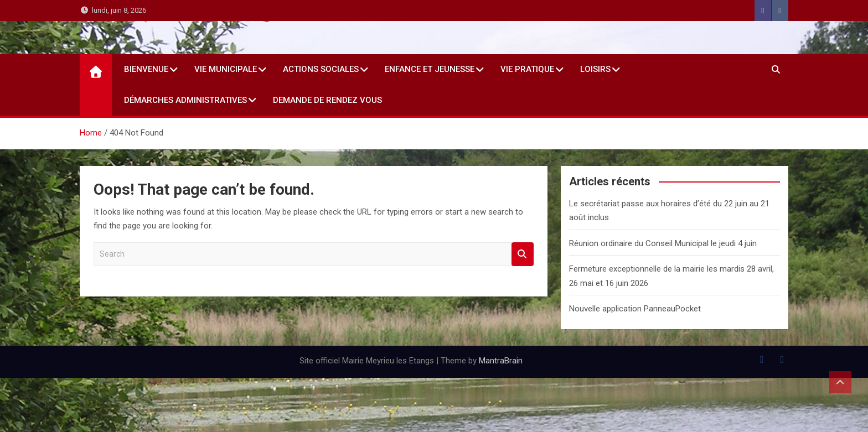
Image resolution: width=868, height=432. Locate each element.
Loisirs (595, 69)
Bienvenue (146, 69)
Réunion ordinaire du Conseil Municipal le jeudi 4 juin (663, 243)
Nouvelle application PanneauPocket (635, 309)
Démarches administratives (185, 100)
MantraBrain (501, 361)
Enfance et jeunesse (430, 69)
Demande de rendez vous (327, 100)
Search (523, 254)
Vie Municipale (226, 69)
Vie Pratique (527, 69)
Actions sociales (321, 69)
